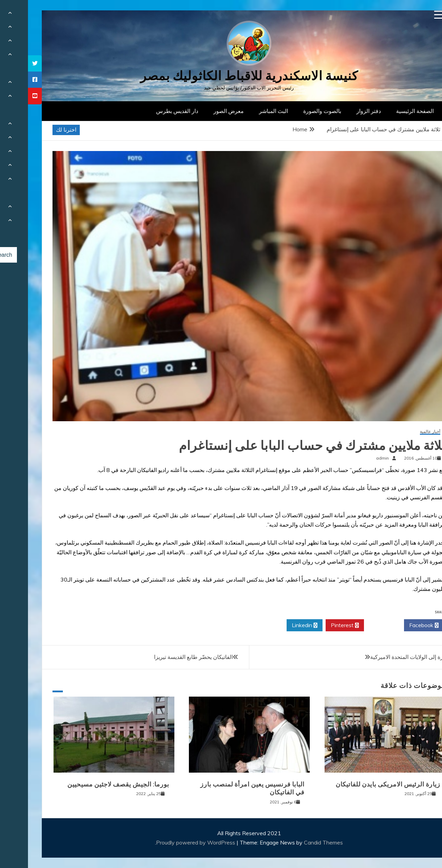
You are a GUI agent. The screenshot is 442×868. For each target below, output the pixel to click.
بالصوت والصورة (294, 111)
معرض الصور (201, 111)
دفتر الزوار (341, 111)
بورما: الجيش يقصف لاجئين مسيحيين (90, 784)
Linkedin (277, 625)
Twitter (356, 625)
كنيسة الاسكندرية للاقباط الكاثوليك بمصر (221, 76)
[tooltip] (7, 63)
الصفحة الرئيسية (387, 111)
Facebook (396, 625)
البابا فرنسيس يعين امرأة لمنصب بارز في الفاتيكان (224, 788)
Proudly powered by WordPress (168, 842)
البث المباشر (246, 111)
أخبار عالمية (402, 432)
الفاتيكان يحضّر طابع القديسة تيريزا (165, 657)
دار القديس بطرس (149, 111)
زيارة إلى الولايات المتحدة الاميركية (382, 657)
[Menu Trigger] (410, 15)
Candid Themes (295, 842)
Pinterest (317, 625)
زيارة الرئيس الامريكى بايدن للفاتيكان (360, 784)
